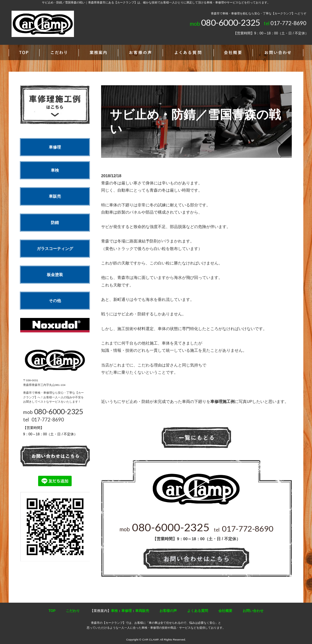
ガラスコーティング (55, 249)
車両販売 (142, 611)
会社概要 (225, 611)
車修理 (55, 147)
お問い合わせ (253, 611)
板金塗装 (55, 275)
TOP (52, 611)
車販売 (55, 196)
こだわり (73, 611)
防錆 (55, 223)
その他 (55, 301)
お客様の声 (168, 611)
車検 (55, 170)
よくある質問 (198, 611)
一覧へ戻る (196, 438)
